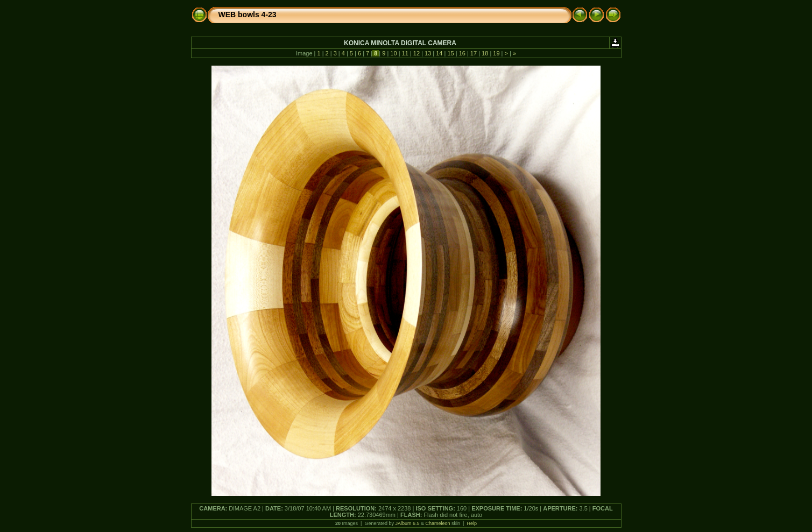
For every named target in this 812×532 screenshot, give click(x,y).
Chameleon (438, 523)
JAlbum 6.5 (407, 523)
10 (393, 53)
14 (439, 53)
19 (496, 53)
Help (472, 523)
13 (428, 53)
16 (462, 53)
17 (474, 53)
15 (450, 53)
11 (405, 53)
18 (485, 53)
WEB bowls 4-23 (248, 15)
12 (416, 53)
